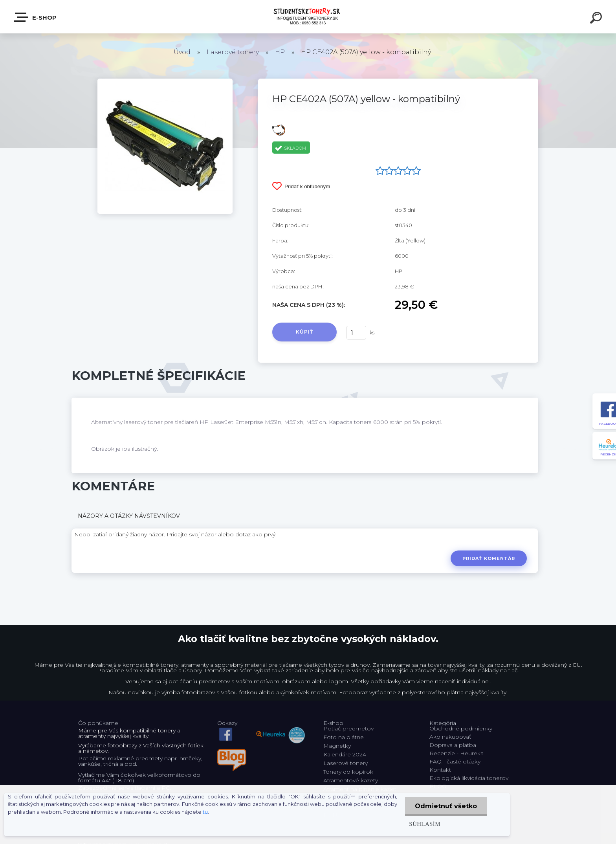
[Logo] (308, 17)
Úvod (182, 52)
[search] (597, 19)
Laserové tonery (233, 52)
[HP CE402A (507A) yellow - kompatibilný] (165, 81)
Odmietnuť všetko (446, 806)
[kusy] (356, 333)
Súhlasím (425, 824)
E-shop (36, 17)
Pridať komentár (489, 558)
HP (280, 52)
